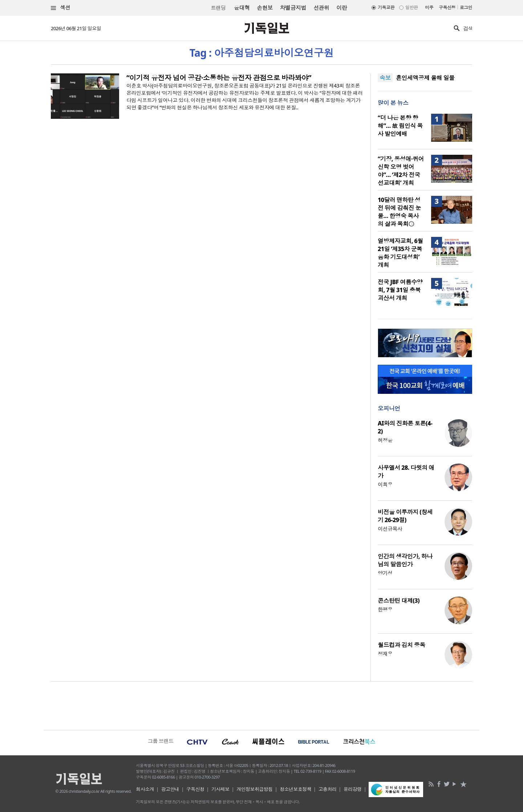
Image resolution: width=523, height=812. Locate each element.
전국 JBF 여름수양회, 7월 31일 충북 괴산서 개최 (400, 290)
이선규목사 (390, 529)
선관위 (321, 8)
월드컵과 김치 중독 (402, 645)
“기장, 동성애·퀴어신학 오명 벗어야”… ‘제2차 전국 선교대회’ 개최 (401, 171)
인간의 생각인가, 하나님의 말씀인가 (405, 560)
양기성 (385, 573)
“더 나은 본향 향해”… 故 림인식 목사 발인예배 (400, 126)
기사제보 (220, 789)
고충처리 (328, 789)
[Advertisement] (261, 705)
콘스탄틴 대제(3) (399, 601)
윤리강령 (353, 789)
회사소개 (145, 789)
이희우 (385, 484)
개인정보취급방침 (255, 789)
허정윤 (385, 440)
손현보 (265, 8)
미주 (429, 7)
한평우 (385, 609)
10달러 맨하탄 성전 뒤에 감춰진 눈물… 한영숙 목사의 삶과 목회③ (399, 212)
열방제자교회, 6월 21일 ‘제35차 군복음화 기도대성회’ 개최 (400, 253)
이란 (342, 8)
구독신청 (447, 7)
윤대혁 (242, 8)
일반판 (411, 7)
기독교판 (386, 7)
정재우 (385, 654)
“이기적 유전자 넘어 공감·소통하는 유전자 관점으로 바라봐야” (219, 78)
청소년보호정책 (295, 789)
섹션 (61, 8)
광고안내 (170, 789)
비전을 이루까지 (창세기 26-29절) (405, 516)
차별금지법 (293, 8)
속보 (385, 78)
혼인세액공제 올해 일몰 (425, 78)
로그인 (466, 7)
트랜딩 (218, 8)
